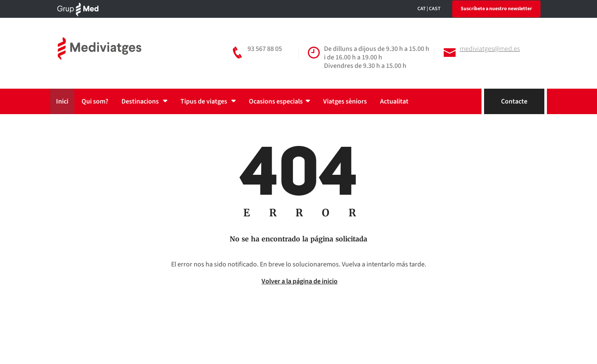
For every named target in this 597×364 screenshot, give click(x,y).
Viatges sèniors (345, 101)
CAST (435, 9)
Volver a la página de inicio (300, 281)
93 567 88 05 (265, 49)
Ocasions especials (279, 101)
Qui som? (95, 101)
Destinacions (144, 101)
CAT (422, 9)
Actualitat (394, 101)
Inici (62, 101)
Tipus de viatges (208, 101)
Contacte (514, 101)
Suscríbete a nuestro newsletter (496, 9)
